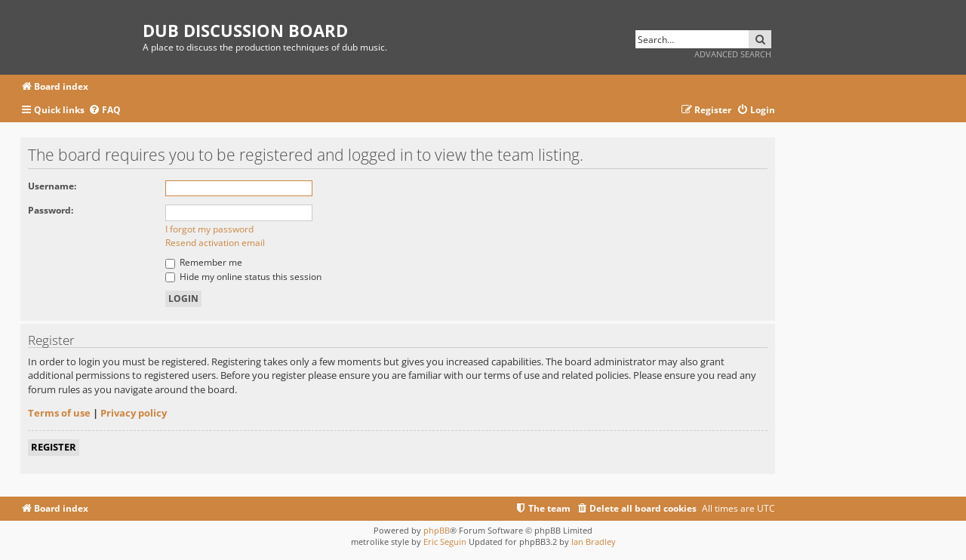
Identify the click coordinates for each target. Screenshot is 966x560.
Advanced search (733, 54)
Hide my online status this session (243, 277)
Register (54, 447)
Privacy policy (134, 413)
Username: (52, 186)
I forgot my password (209, 229)
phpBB (437, 530)
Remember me (204, 262)
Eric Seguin (445, 542)
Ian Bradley (594, 542)
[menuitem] (105, 111)
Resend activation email (215, 243)
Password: (51, 210)
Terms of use (59, 413)
